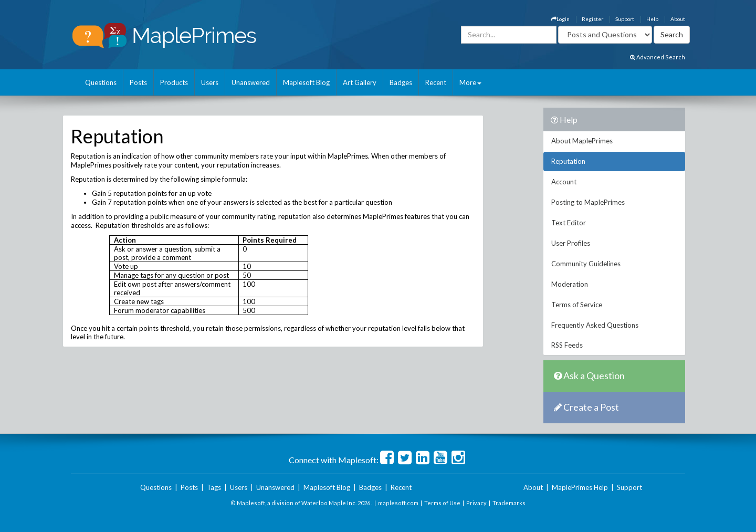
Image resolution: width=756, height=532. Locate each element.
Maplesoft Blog (306, 82)
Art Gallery (360, 82)
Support (625, 19)
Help (652, 19)
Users (210, 82)
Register (592, 19)
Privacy (476, 503)
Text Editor (569, 223)
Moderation (570, 284)
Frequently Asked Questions (595, 325)
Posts (138, 82)
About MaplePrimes (582, 141)
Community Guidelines (586, 264)
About (678, 19)
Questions (101, 82)
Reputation (568, 161)
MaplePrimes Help (580, 487)
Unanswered (251, 82)
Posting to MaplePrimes (588, 202)
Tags (214, 487)
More (470, 82)
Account (564, 182)
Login (560, 19)
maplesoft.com (398, 503)
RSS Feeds (567, 345)
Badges (401, 82)
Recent (436, 82)
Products (174, 82)
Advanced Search (658, 57)
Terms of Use (442, 503)
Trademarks (509, 503)
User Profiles (571, 243)
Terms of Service (577, 305)
